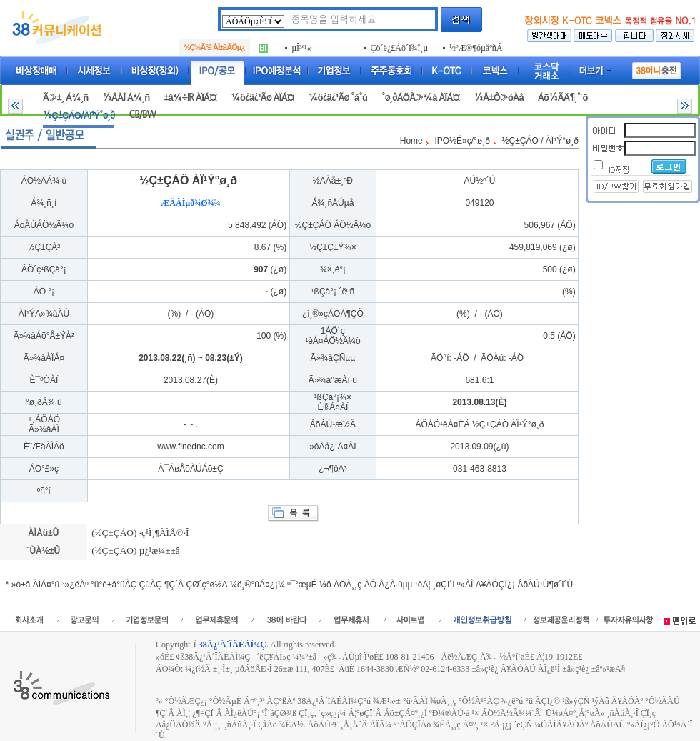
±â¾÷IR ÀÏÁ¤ (190, 98)
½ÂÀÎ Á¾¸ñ (126, 98)
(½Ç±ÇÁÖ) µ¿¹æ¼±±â (135, 551)
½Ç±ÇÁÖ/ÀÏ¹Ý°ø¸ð (79, 115)
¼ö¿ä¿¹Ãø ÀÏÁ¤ (262, 98)
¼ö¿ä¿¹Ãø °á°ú (338, 98)
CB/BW (142, 115)
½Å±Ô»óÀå (498, 98)
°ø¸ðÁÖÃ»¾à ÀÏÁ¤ (421, 98)
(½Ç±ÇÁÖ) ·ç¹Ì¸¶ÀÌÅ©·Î (139, 533)
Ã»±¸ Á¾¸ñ (65, 98)
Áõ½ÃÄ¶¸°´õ (563, 98)
